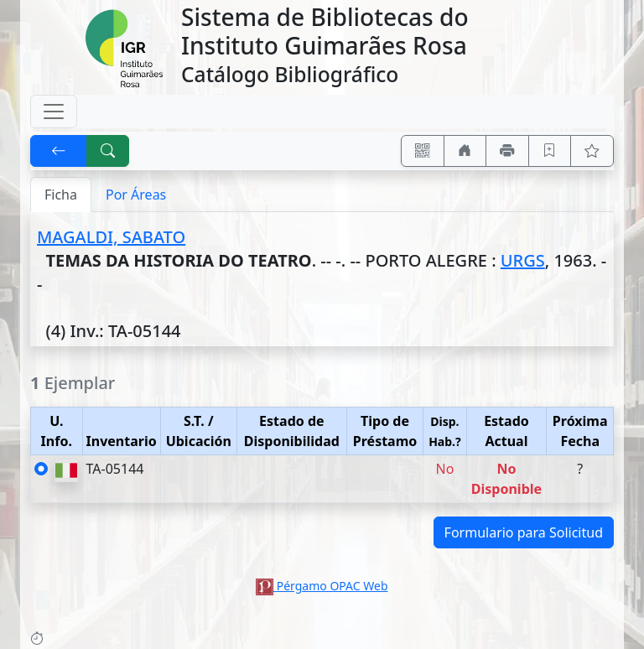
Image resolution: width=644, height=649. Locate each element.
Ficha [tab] (61, 195)
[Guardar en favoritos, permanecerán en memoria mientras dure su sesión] (550, 151)
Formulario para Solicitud (524, 532)
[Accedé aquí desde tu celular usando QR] (423, 151)
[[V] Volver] (59, 151)
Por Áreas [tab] (136, 195)
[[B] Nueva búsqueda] (108, 151)
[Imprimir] (507, 151)
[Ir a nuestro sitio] (465, 151)
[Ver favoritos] (592, 151)
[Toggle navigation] (54, 112)
